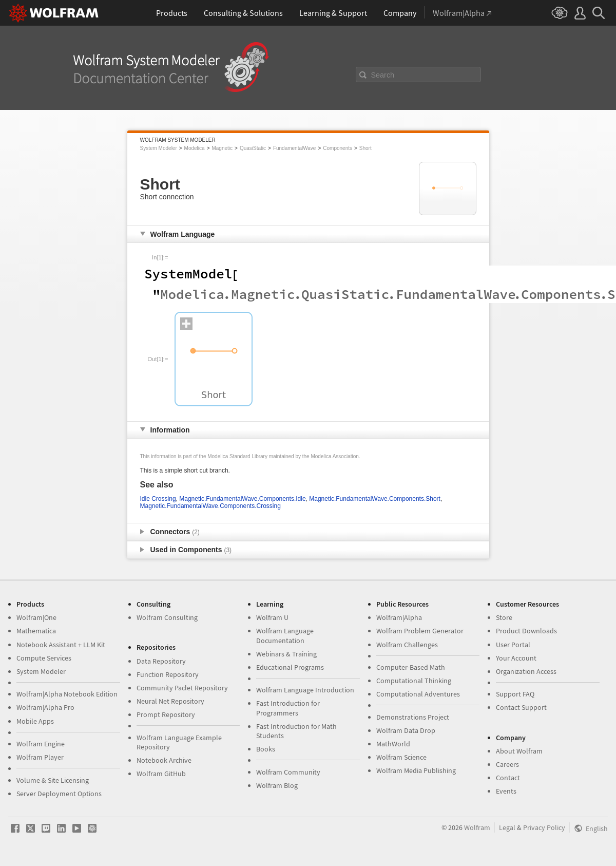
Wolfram (477, 827)
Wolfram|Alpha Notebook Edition (67, 694)
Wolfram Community (288, 772)
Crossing (163, 499)
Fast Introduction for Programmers (288, 708)
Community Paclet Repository (182, 688)
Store (504, 617)
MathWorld (393, 744)
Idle (145, 499)
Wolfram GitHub (161, 774)
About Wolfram (519, 751)
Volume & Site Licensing (53, 780)
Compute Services (44, 658)
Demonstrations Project (413, 717)
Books (266, 749)
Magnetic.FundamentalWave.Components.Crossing (210, 506)
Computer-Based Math (411, 667)
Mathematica (36, 631)
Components (338, 148)
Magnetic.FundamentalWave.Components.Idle (242, 499)
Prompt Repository (166, 714)
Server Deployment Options (59, 794)
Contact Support (521, 707)
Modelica (195, 148)
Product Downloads (526, 631)
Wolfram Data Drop (406, 730)
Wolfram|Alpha (399, 617)
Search (383, 75)
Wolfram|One (36, 617)
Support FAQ (515, 694)
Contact (508, 778)
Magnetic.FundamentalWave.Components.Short (375, 499)
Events (506, 791)
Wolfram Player (40, 757)
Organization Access (526, 671)
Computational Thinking (414, 681)
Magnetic (222, 148)
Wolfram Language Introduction (305, 690)
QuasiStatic (253, 148)
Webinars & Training (286, 654)
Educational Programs (290, 667)
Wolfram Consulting (167, 617)
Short (365, 148)
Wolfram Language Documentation (285, 635)
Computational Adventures (418, 694)
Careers (507, 764)
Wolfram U (272, 617)
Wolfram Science (401, 757)
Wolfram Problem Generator (420, 631)
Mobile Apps (35, 721)
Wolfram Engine (41, 744)
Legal (507, 827)
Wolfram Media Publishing (416, 770)
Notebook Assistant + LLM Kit (61, 645)
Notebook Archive (164, 760)
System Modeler (159, 148)
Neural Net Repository (170, 701)
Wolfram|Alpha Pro (45, 707)
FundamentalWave (295, 148)
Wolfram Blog (277, 785)
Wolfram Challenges (407, 645)
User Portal (513, 645)
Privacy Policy (544, 827)
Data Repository (161, 661)
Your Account (516, 658)
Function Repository (168, 674)
